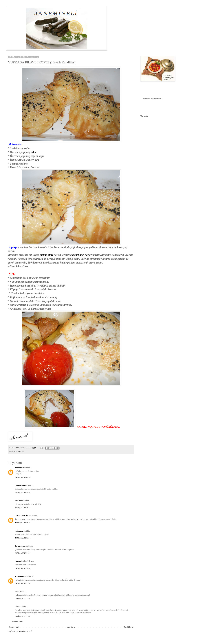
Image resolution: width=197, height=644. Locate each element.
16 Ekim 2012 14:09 (22, 599)
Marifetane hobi (21, 576)
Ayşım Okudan (21, 561)
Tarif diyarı (19, 468)
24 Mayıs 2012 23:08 (23, 583)
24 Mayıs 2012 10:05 (23, 492)
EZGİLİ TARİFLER (23, 516)
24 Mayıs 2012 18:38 (23, 568)
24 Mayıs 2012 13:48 (23, 538)
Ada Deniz (19, 501)
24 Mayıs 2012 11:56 (23, 523)
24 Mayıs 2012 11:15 (23, 508)
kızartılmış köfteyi (83, 255)
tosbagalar (19, 531)
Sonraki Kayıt (14, 627)
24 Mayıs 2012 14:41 (23, 553)
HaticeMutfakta (21, 485)
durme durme (20, 546)
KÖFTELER (20, 452)
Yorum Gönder (17, 622)
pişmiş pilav (47, 255)
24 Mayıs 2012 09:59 (23, 477)
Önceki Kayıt (128, 627)
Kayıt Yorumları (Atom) (23, 631)
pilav (33, 152)
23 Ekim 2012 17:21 (22, 616)
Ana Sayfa (71, 627)
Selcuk (17, 607)
